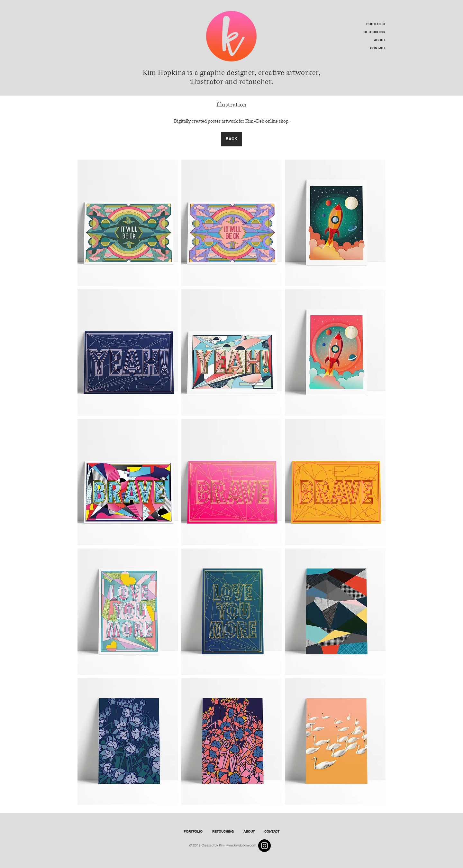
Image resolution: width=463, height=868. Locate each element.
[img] (128, 223)
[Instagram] (264, 846)
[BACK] (232, 139)
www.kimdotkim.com (241, 845)
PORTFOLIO (376, 24)
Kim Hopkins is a (170, 73)
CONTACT (378, 48)
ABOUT (380, 40)
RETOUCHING (374, 32)
